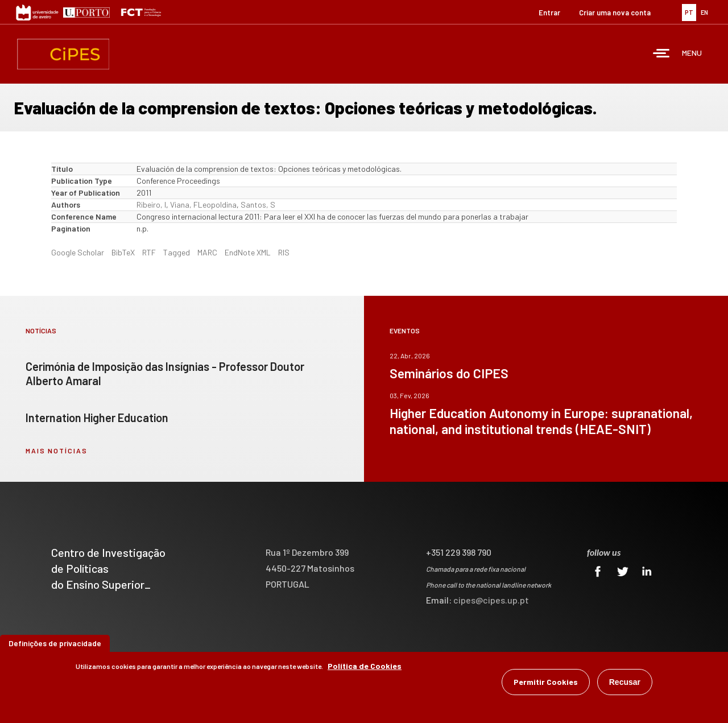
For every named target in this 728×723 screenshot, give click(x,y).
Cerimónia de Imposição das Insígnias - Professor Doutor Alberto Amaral (165, 373)
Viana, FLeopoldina (203, 204)
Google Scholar (78, 252)
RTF (149, 252)
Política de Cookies (365, 666)
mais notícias (57, 451)
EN (704, 12)
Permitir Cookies (546, 682)
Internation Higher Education (97, 418)
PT (689, 12)
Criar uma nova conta (615, 13)
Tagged (177, 252)
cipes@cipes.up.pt (491, 600)
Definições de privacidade (55, 643)
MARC (207, 252)
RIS (284, 252)
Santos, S (258, 204)
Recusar (625, 682)
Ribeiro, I (151, 204)
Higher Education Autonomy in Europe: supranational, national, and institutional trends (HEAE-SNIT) (541, 421)
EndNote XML (248, 252)
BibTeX (123, 252)
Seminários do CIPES (449, 373)
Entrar (549, 13)
